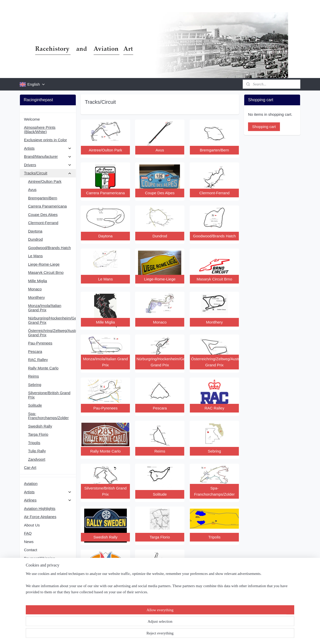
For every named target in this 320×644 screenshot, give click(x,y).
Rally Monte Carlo (43, 368)
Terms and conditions (42, 566)
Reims (34, 376)
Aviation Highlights (40, 508)
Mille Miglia (38, 281)
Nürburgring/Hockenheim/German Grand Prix (52, 320)
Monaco (35, 289)
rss (154, 635)
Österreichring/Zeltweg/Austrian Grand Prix (52, 333)
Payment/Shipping (40, 558)
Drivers (48, 165)
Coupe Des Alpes (43, 215)
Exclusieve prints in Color (45, 140)
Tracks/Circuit (48, 173)
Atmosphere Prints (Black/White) (40, 130)
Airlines (48, 500)
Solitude (35, 405)
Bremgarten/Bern (43, 198)
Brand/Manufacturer (48, 156)
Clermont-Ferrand (43, 223)
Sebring (35, 385)
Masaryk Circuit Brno (46, 272)
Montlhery (36, 297)
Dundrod (35, 239)
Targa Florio (38, 434)
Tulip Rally (37, 451)
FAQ (28, 533)
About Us (32, 525)
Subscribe (36, 613)
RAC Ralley (38, 360)
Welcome (32, 119)
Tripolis (34, 443)
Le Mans (35, 256)
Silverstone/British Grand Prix (49, 395)
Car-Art (30, 467)
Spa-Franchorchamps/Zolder (48, 416)
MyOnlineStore (212, 635)
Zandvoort (37, 459)
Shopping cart (264, 127)
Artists (48, 148)
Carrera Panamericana (47, 206)
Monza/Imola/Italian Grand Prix (45, 308)
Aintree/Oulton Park (45, 181)
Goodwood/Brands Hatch (50, 248)
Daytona (35, 231)
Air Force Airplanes (40, 517)
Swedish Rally (40, 426)
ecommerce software (171, 635)
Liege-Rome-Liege (44, 264)
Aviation (31, 484)
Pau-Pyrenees (40, 343)
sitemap (145, 635)
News (29, 542)
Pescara (35, 351)
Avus (32, 190)
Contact (31, 550)
